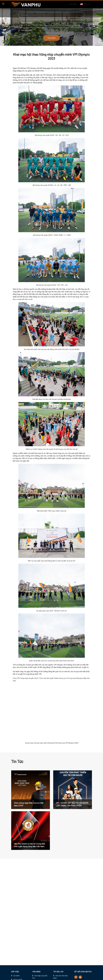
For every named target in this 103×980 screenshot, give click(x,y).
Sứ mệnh (16, 976)
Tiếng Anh (85, 4)
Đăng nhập (73, 4)
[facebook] (76, 977)
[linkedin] (80, 977)
